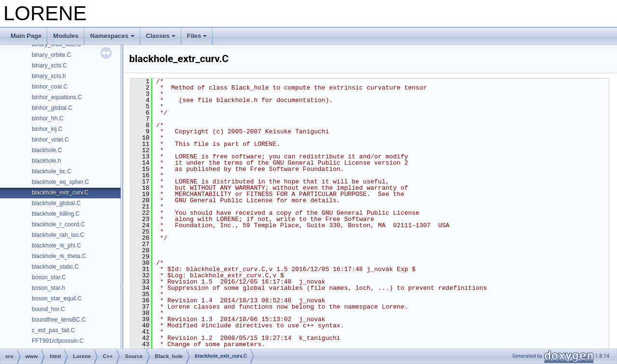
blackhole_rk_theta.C (59, 256)
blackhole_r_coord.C (58, 224)
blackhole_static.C (55, 267)
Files (197, 36)
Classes (161, 36)
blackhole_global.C (56, 203)
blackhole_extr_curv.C (60, 193)
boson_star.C (49, 277)
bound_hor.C (48, 309)
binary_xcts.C (49, 65)
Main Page (26, 36)
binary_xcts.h (49, 76)
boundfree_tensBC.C (59, 320)
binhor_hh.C (47, 118)
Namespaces (112, 36)
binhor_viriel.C (50, 140)
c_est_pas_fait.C (53, 330)
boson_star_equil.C (57, 299)
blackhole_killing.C (56, 214)
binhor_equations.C (57, 97)
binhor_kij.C (47, 129)
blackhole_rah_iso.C (58, 235)
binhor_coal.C (50, 87)
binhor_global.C (52, 108)
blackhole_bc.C (52, 171)
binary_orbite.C (51, 55)
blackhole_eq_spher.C (60, 182)
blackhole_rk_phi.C (56, 246)
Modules (66, 36)
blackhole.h (47, 161)
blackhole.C (47, 150)
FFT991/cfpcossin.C (58, 341)
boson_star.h (48, 288)
